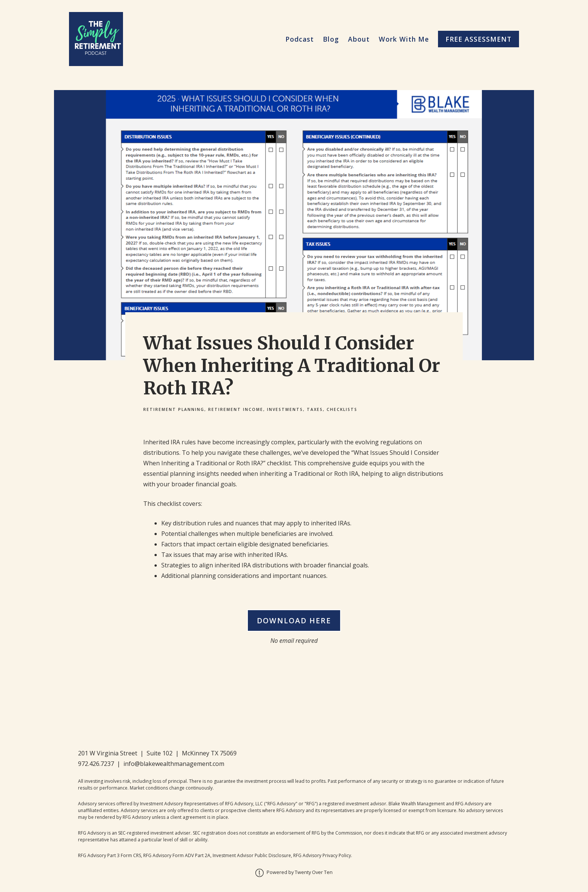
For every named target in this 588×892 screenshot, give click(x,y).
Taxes (315, 409)
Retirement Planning (174, 409)
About (359, 39)
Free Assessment (478, 39)
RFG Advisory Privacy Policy (322, 855)
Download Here (294, 620)
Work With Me (404, 39)
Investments (285, 409)
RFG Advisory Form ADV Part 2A (177, 855)
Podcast (300, 39)
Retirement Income (236, 409)
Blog (331, 39)
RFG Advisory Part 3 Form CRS (109, 855)
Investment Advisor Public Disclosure (252, 855)
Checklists (342, 409)
